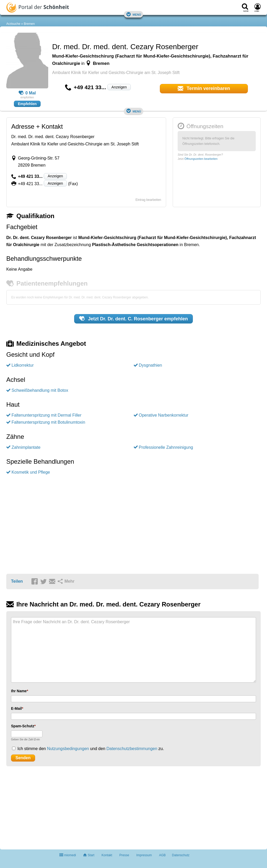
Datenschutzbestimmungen (132, 749)
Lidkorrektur (23, 365)
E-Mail (16, 708)
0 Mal (27, 93)
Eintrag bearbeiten (148, 200)
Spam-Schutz (23, 726)
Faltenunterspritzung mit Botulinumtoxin (48, 422)
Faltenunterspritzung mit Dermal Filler (47, 415)
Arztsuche (13, 24)
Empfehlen (27, 104)
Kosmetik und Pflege (31, 472)
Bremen (29, 24)
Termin (204, 88)
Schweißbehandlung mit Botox (40, 390)
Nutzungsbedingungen (68, 749)
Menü (134, 14)
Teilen (17, 581)
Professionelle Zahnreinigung (166, 447)
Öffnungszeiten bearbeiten (201, 159)
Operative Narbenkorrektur (164, 415)
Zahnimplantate (26, 447)
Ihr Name (19, 691)
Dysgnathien (151, 365)
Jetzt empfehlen (133, 319)
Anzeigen (119, 87)
